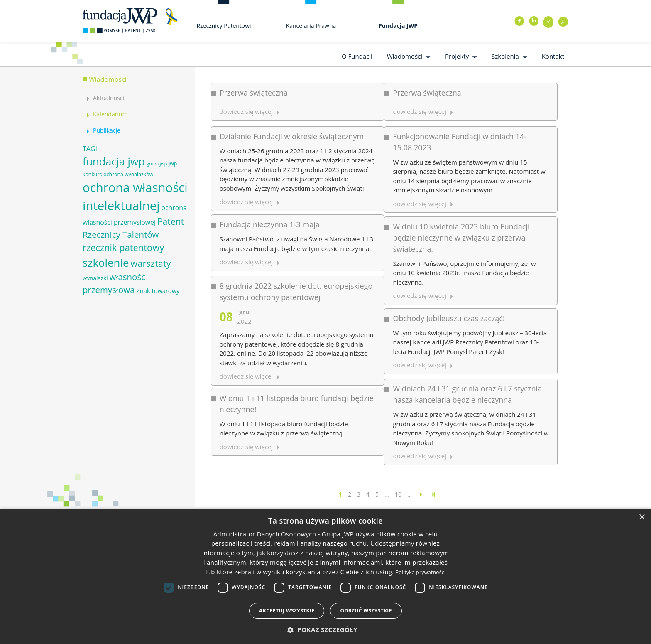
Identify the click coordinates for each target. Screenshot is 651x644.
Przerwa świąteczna (254, 93)
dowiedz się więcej (356, 347)
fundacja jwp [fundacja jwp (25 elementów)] (114, 161)
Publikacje (107, 130)
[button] (325, 630)
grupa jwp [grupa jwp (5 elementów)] (157, 164)
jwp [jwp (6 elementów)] (173, 163)
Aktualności (109, 98)
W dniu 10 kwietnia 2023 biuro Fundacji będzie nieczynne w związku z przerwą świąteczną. (397, 188)
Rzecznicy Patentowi (224, 26)
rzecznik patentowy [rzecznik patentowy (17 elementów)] (123, 247)
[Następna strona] (421, 494)
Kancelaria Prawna (311, 26)
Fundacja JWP (398, 26)
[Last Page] (433, 494)
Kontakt (553, 56)
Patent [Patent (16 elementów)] (171, 221)
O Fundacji (357, 56)
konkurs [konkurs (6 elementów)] (92, 174)
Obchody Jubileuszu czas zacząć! (385, 235)
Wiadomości (405, 56)
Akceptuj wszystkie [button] (287, 611)
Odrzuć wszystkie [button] (366, 611)
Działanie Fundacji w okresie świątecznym (292, 120)
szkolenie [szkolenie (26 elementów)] (106, 263)
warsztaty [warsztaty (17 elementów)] (151, 263)
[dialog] (325, 576)
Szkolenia (505, 56)
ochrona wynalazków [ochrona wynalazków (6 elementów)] (128, 174)
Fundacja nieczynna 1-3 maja (270, 176)
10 (398, 494)
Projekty (457, 56)
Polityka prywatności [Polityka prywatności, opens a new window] (421, 572)
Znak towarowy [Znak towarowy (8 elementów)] (158, 290)
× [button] (642, 517)
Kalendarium (110, 114)
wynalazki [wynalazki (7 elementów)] (95, 278)
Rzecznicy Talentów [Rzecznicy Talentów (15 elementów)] (121, 234)
